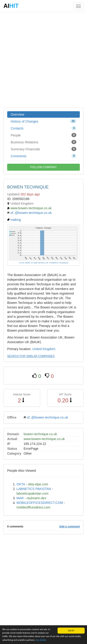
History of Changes (43, 121)
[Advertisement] (43, 60)
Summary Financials (43, 149)
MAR (20, 498)
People (43, 135)
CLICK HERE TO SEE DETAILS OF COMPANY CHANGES (43, 263)
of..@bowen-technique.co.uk (31, 213)
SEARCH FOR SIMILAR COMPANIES (31, 356)
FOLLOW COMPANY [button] (44, 167)
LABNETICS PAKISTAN (34, 489)
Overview (17, 114)
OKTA (21, 484)
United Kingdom (44, 349)
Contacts (43, 128)
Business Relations (43, 142)
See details (41, 640)
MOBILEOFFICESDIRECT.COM (40, 503)
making (16, 220)
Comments (43, 156)
